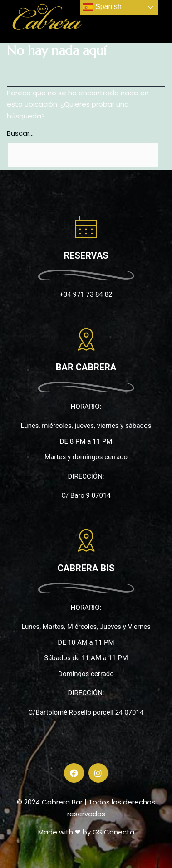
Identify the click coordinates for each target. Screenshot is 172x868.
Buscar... (20, 133)
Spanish (102, 7)
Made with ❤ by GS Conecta (86, 832)
